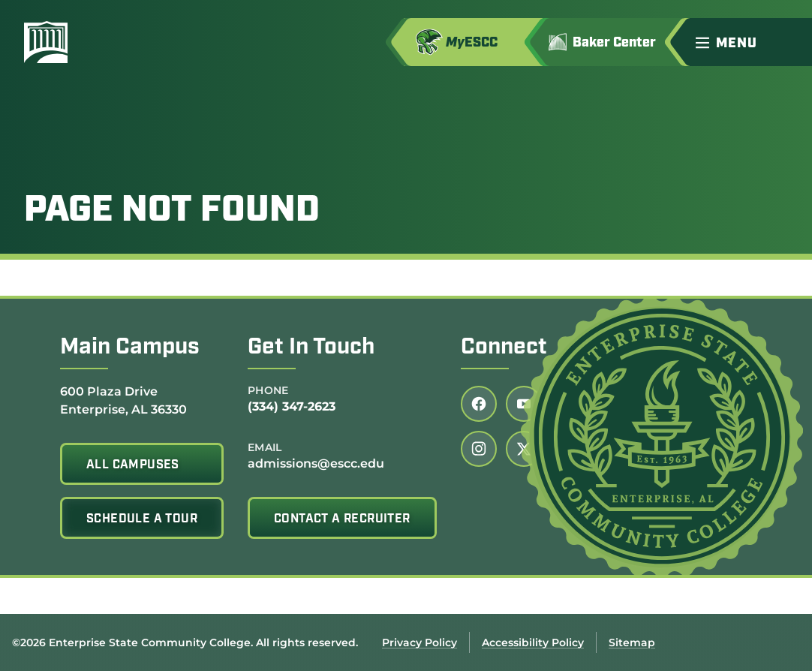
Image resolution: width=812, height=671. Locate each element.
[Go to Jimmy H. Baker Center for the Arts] (613, 42)
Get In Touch (311, 348)
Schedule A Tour (142, 519)
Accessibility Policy (533, 642)
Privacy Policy (420, 642)
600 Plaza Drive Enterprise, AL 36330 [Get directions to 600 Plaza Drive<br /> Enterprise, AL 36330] (123, 400)
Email (265, 447)
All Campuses (133, 465)
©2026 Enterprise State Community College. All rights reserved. (185, 642)
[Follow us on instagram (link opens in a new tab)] (479, 449)
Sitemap (632, 642)
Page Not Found (172, 212)
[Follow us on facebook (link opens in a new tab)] (479, 404)
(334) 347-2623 (292, 406)
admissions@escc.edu (316, 463)
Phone (268, 390)
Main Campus (130, 348)
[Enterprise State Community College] (118, 42)
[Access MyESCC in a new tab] (473, 42)
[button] (747, 42)
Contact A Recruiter (342, 519)
